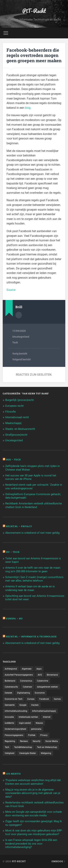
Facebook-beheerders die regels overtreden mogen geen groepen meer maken (34, 55)
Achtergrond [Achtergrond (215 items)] (11, 669)
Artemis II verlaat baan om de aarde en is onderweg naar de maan (30, 588)
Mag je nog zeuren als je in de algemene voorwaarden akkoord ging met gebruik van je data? (33, 793)
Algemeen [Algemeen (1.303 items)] (27, 669)
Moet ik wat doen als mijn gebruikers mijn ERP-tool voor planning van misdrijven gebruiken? (34, 832)
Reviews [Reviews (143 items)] (24, 741)
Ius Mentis (13, 774)
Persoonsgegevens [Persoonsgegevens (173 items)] (14, 735)
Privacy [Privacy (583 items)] (44, 735)
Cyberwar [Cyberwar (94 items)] (27, 687)
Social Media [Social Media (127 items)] (52, 741)
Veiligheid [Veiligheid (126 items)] (10, 753)
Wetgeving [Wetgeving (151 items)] (46, 753)
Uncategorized (21, 337)
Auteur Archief (19, 315)
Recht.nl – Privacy (19, 526)
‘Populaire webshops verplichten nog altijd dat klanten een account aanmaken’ (33, 782)
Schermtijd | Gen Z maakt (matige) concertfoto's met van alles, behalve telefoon (34, 579)
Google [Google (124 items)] (23, 705)
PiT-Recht (34, 11)
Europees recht (14, 406)
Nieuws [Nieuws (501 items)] (39, 723)
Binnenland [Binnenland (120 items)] (52, 675)
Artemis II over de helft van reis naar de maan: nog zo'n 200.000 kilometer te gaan (33, 570)
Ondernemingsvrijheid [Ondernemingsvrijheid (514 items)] (15, 729)
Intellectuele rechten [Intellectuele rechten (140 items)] (28, 717)
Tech (15, 343)
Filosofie (11, 412)
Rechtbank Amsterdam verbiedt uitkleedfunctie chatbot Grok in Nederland (34, 505)
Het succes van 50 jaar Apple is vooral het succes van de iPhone (31, 477)
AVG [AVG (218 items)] (40, 675)
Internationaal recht (17, 417)
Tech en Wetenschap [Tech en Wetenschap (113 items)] (47, 747)
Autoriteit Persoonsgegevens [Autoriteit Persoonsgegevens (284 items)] (19, 675)
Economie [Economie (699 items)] (40, 693)
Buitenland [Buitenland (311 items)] (10, 681)
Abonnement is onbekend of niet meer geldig (32, 533)
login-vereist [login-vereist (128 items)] (25, 723)
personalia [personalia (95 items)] (36, 729)
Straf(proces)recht (16, 435)
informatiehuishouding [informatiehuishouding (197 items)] (16, 711)
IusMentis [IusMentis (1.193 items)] (9, 723)
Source (11, 290)
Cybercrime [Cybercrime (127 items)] (43, 681)
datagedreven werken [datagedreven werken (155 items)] (47, 687)
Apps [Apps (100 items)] (39, 669)
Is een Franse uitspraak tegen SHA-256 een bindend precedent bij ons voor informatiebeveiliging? (31, 844)
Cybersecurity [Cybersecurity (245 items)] (11, 687)
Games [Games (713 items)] (57, 699)
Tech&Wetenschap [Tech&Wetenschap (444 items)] (23, 747)
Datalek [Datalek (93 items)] (8, 693)
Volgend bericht (21, 359)
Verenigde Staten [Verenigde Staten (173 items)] (28, 753)
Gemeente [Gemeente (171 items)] (10, 705)
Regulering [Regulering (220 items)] (10, 741)
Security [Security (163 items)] (37, 741)
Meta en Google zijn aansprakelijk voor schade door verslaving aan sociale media (34, 814)
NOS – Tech (13, 459)
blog (28, 108)
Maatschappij (13, 423)
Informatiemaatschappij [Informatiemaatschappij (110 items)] (44, 711)
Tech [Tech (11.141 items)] (7, 747)
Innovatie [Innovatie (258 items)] (9, 717)
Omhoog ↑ (58, 861)
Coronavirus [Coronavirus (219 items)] (26, 681)
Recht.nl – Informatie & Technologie (31, 636)
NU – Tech (13, 552)
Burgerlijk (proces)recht (19, 400)
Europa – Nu (14, 618)
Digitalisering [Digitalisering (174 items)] (23, 693)
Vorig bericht (20, 354)
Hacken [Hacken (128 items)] (35, 705)
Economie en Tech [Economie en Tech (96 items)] (14, 699)
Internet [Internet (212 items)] (47, 717)
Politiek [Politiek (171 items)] (32, 735)
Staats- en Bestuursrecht (20, 429)
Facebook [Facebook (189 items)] (44, 699)
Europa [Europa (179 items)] (31, 699)
